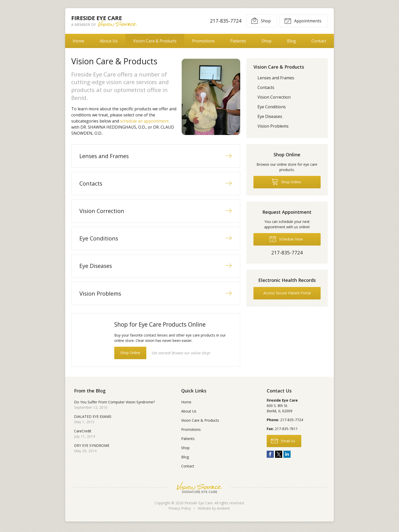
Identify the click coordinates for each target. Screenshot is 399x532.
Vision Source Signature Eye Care (199, 489)
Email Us (283, 443)
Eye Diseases (270, 116)
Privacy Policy (180, 511)
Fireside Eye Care (199, 505)
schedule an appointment (144, 121)
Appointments (303, 21)
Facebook (270, 457)
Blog (291, 41)
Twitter (279, 457)
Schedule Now (286, 239)
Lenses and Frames (276, 78)
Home (79, 41)
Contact (319, 41)
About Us (109, 41)
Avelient (223, 511)
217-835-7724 (226, 21)
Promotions (203, 41)
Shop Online (130, 355)
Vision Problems (273, 126)
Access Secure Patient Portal (287, 293)
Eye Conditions (272, 107)
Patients (238, 41)
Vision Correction (274, 97)
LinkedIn (287, 457)
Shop (261, 21)
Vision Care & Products (155, 41)
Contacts (266, 87)
